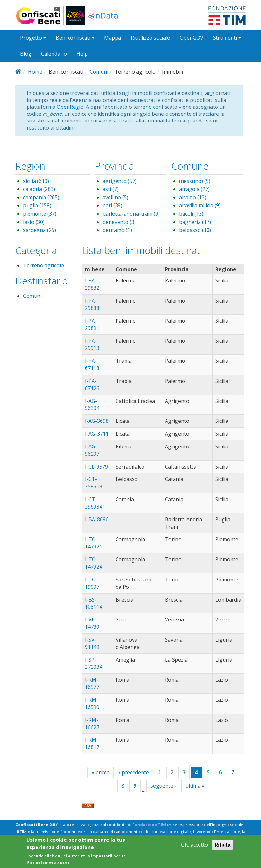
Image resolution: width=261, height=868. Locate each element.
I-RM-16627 (92, 724)
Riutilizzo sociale (150, 38)
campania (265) (41, 197)
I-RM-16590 (92, 703)
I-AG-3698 (97, 421)
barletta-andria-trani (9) (131, 214)
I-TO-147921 (94, 543)
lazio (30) (34, 222)
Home (35, 72)
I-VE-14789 (92, 623)
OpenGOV (192, 38)
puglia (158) (37, 205)
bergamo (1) (117, 230)
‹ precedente (134, 772)
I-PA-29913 (92, 344)
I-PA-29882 (92, 284)
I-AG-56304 (92, 405)
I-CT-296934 (94, 503)
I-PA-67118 (92, 364)
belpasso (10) (195, 230)
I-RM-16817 (92, 743)
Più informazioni (48, 863)
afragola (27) (194, 189)
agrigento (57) (120, 181)
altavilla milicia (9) (200, 205)
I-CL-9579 (96, 467)
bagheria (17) (195, 222)
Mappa (113, 38)
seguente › (163, 786)
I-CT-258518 (94, 483)
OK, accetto (194, 845)
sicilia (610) (36, 181)
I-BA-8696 (97, 519)
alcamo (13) (193, 197)
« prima (101, 772)
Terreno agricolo (44, 265)
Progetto (33, 38)
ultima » (195, 786)
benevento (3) (119, 222)
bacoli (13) (191, 214)
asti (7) (110, 189)
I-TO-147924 (94, 563)
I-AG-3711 (97, 434)
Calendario (54, 54)
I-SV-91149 (92, 643)
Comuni (99, 72)
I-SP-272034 (94, 663)
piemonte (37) (40, 214)
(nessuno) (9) (195, 181)
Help (82, 54)
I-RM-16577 (92, 683)
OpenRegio (70, 107)
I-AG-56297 (92, 450)
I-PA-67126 (92, 385)
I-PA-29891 (92, 324)
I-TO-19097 (92, 583)
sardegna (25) (40, 230)
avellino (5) (115, 197)
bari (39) (112, 205)
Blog (26, 54)
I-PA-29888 (92, 304)
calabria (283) (39, 189)
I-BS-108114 (94, 603)
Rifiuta (223, 845)
